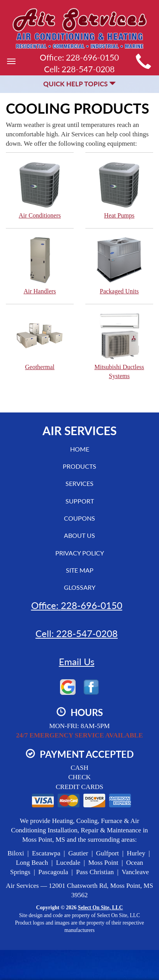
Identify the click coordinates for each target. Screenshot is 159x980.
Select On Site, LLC (101, 908)
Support (80, 501)
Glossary (80, 587)
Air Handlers (40, 265)
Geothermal (40, 341)
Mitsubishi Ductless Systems (119, 346)
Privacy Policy (80, 553)
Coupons (79, 518)
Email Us (77, 662)
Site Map (80, 570)
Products (79, 466)
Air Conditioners (40, 190)
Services (79, 483)
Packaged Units (119, 265)
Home (80, 449)
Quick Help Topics (79, 84)
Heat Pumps (119, 190)
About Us (79, 535)
